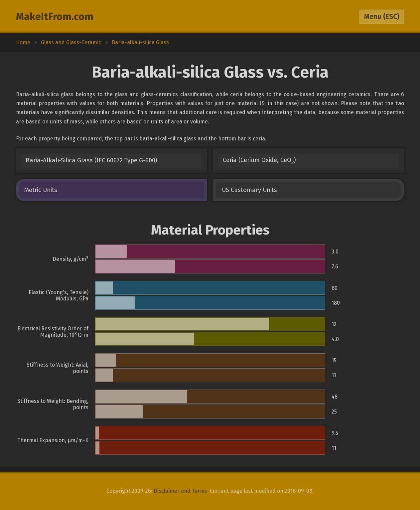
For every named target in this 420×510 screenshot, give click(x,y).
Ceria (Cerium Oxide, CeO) (259, 161)
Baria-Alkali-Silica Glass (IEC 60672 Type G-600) (91, 160)
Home (23, 42)
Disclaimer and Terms (180, 491)
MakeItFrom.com (55, 17)
